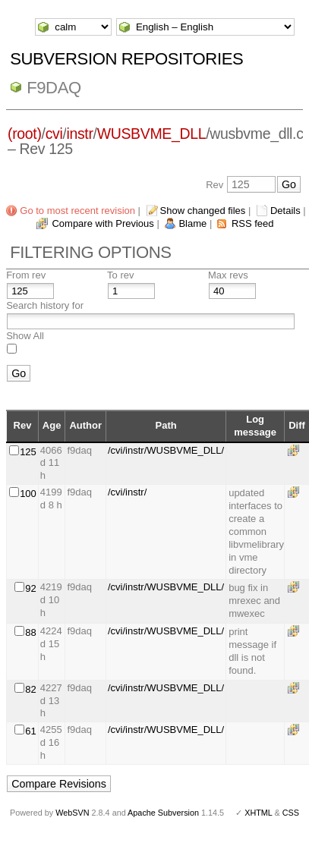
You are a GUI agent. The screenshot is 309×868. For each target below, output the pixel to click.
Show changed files (203, 211)
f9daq (54, 88)
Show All (25, 336)
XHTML (258, 813)
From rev (26, 275)
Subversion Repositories (126, 59)
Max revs (228, 275)
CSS (291, 813)
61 (30, 731)
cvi (54, 134)
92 (30, 588)
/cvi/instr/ (127, 492)
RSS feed (253, 223)
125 (28, 452)
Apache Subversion (163, 813)
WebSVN (72, 813)
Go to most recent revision (77, 211)
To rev (120, 275)
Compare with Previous (102, 223)
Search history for (45, 305)
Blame (192, 223)
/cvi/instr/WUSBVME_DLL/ (166, 450)
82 (30, 689)
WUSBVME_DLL (152, 134)
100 (28, 494)
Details (285, 211)
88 (30, 632)
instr (79, 134)
